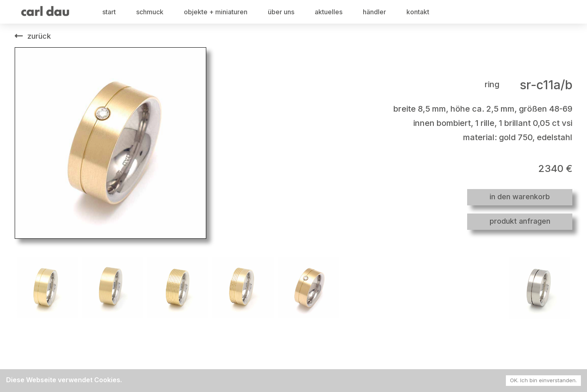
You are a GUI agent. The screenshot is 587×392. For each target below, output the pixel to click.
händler (374, 12)
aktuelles (329, 12)
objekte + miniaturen (216, 12)
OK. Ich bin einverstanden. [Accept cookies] (543, 380)
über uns (281, 12)
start (109, 12)
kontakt (418, 12)
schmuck (150, 12)
